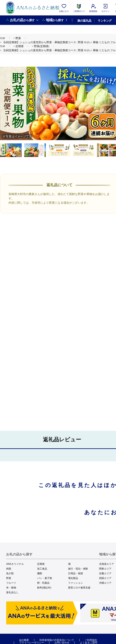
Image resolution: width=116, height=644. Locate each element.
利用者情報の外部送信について (57, 640)
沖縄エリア (105, 583)
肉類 (9, 569)
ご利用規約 (91, 640)
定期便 (41, 564)
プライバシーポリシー (32, 643)
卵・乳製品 (43, 583)
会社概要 (24, 640)
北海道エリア (107, 564)
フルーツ (11, 583)
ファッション (76, 583)
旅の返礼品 (84, 21)
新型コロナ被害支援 (79, 588)
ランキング (105, 21)
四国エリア (105, 578)
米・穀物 (11, 588)
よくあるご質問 (89, 643)
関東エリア (105, 569)
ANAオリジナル (15, 564)
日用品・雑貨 (76, 573)
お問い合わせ (62, 643)
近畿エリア (105, 573)
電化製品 (73, 578)
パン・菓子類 (45, 578)
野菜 (9, 578)
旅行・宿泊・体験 (78, 569)
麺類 (40, 573)
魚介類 (10, 573)
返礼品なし (12, 592)
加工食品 (42, 569)
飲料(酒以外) (44, 588)
